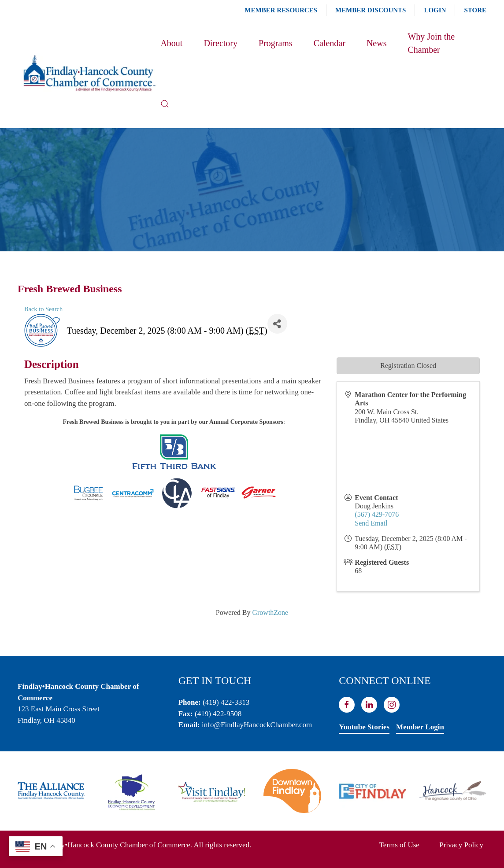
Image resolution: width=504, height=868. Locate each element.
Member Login (420, 727)
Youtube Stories (364, 727)
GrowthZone (270, 612)
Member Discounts (371, 10)
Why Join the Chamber (431, 43)
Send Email (371, 523)
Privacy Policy (461, 845)
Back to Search (43, 309)
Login (435, 10)
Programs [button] (276, 43)
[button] (165, 104)
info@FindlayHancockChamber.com (257, 725)
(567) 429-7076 (377, 514)
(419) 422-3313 (226, 702)
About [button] (171, 43)
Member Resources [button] (281, 10)
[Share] (277, 324)
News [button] (377, 43)
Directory (220, 43)
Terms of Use (399, 845)
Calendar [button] (330, 43)
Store (475, 10)
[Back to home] (89, 73)
